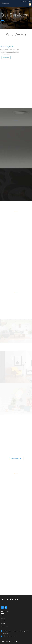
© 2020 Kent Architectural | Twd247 (9, 642)
